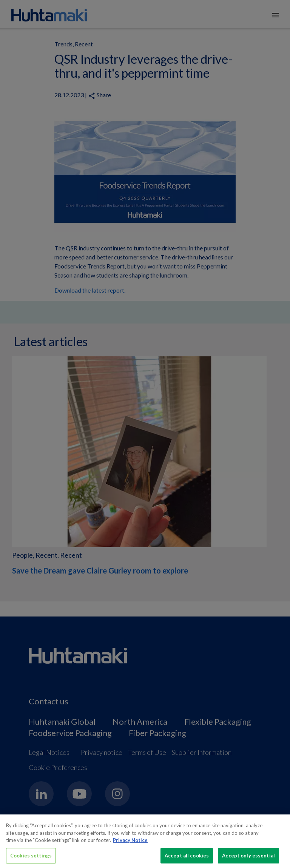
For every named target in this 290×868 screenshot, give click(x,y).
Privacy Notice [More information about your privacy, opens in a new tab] (130, 843)
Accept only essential (248, 859)
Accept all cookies (187, 859)
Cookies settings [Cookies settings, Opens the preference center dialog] (31, 859)
